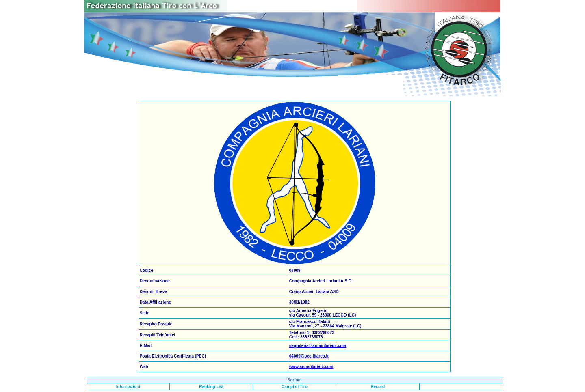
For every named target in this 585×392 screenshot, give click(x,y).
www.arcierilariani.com (311, 367)
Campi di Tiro (295, 387)
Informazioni (128, 387)
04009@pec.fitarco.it (309, 356)
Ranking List (211, 387)
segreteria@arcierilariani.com (318, 346)
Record (378, 387)
